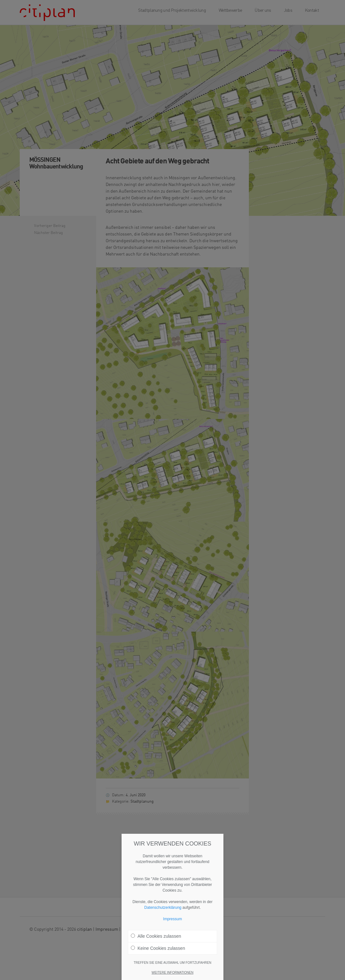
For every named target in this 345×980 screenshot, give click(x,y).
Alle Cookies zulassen (156, 936)
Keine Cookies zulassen (158, 948)
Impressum (172, 919)
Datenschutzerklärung (163, 908)
